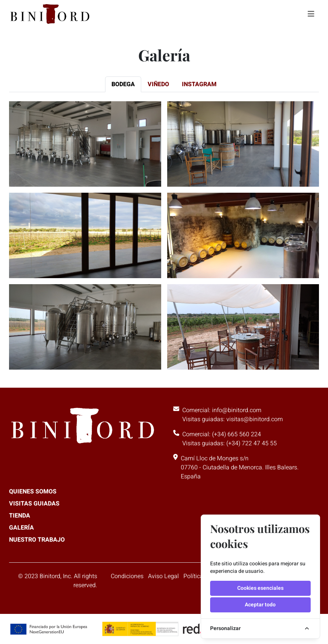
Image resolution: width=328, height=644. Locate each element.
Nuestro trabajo (37, 540)
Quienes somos (33, 492)
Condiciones (127, 576)
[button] (85, 144)
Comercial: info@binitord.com (222, 410)
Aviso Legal (163, 576)
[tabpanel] (164, 232)
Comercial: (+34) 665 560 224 (222, 434)
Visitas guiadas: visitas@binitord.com (233, 419)
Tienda (20, 516)
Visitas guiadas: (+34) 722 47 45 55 (230, 443)
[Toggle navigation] (311, 14)
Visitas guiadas (34, 504)
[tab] (123, 84)
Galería (21, 528)
